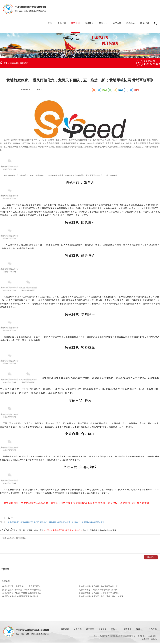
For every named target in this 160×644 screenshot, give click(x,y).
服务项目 (89, 23)
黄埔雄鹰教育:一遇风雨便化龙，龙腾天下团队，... (23, 586)
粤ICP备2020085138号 (147, 636)
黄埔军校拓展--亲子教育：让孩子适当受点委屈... (99, 593)
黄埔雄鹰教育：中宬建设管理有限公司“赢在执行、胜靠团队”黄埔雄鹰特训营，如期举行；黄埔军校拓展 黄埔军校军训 (56, 522)
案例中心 (103, 23)
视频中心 (131, 23)
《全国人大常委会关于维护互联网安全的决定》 (63, 530)
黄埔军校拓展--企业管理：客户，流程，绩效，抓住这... (102, 596)
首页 (50, 23)
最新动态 (24, 63)
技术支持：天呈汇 (149, 639)
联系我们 (145, 23)
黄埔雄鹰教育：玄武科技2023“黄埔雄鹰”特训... (21, 593)
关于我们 (61, 23)
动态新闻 (75, 23)
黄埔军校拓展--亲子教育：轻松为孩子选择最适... (22, 590)
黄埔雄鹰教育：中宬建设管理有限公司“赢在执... (99, 590)
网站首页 (65, 629)
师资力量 (117, 23)
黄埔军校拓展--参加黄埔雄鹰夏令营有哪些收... (21, 596)
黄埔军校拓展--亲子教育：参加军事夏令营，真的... (100, 586)
